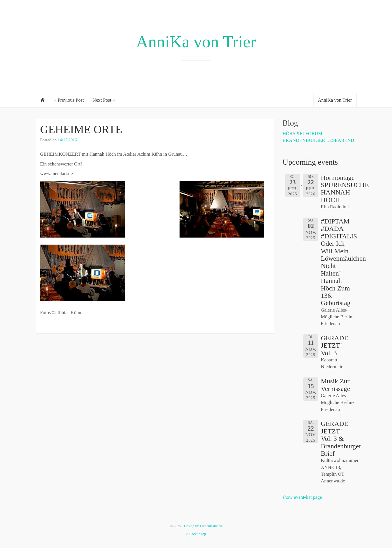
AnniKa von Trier (196, 42)
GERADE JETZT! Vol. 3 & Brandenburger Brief (341, 439)
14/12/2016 (67, 140)
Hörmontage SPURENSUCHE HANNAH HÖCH (345, 189)
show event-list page (302, 497)
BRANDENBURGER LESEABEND (318, 140)
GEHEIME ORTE (81, 129)
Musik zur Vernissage (335, 385)
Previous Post (69, 100)
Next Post (104, 100)
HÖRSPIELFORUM (303, 134)
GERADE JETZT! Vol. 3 (334, 345)
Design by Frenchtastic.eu (203, 526)
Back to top (196, 534)
